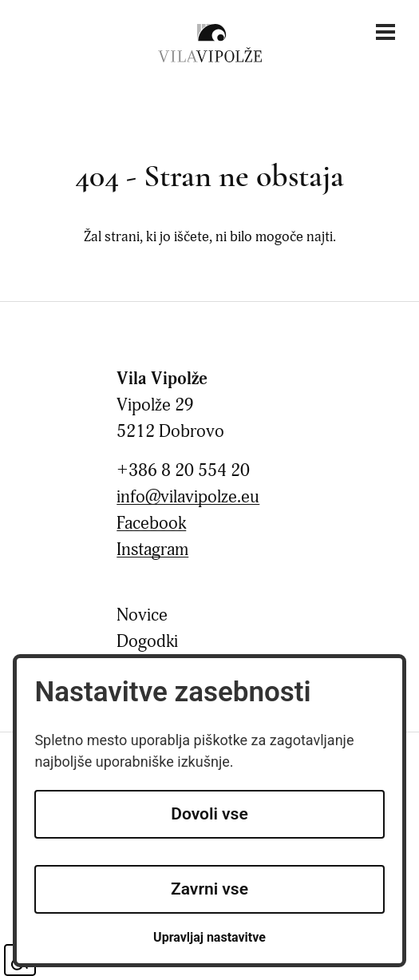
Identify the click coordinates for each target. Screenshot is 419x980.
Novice (142, 615)
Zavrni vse (209, 889)
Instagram (152, 550)
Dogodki (147, 642)
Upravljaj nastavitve (209, 937)
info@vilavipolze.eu (188, 497)
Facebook (151, 524)
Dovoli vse (209, 814)
